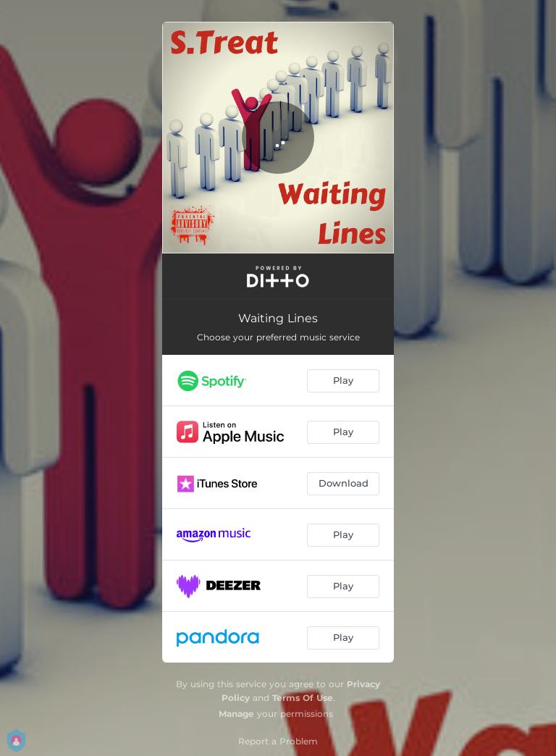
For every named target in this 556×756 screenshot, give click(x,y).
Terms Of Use (303, 698)
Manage (236, 714)
